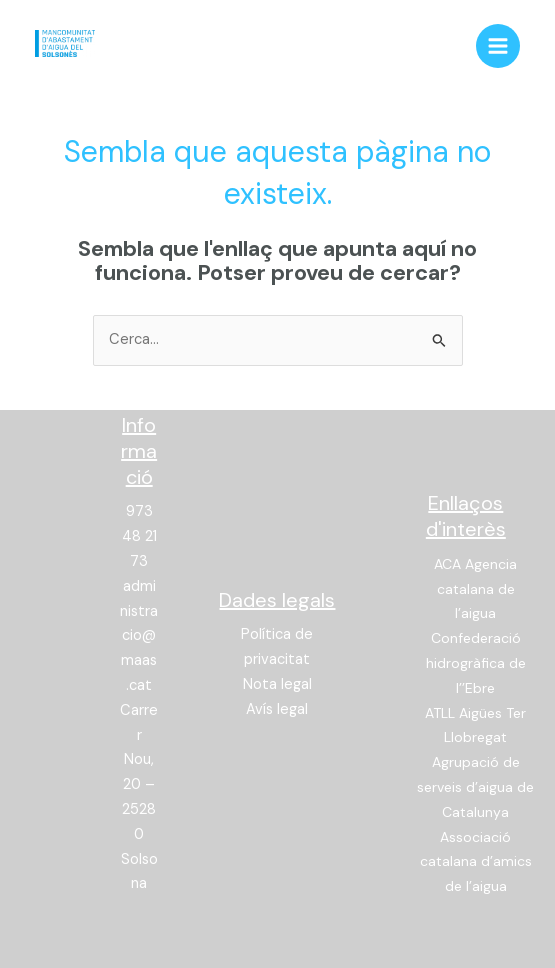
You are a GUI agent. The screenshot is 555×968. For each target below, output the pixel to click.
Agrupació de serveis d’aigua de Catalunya (475, 787)
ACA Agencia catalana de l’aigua (475, 589)
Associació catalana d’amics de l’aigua (476, 862)
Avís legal (277, 709)
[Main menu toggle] (498, 46)
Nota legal (277, 684)
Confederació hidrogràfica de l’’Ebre (476, 663)
